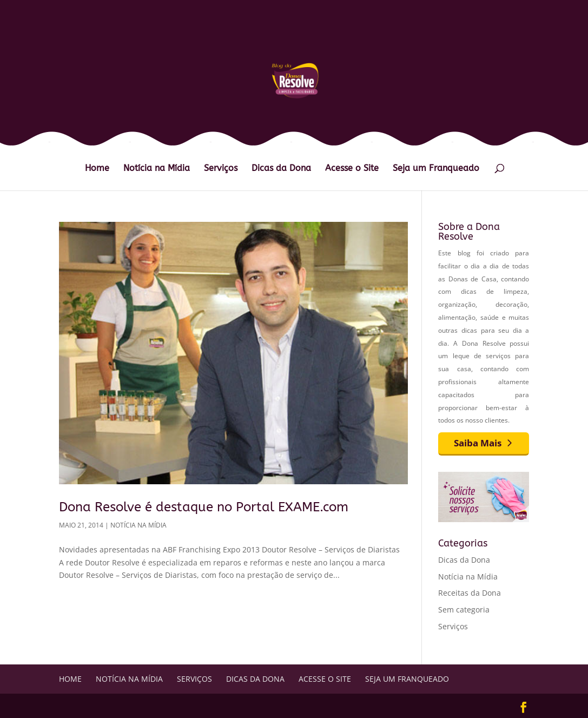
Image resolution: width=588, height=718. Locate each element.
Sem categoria (464, 610)
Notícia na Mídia (157, 169)
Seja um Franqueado (436, 169)
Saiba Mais (478, 443)
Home (97, 169)
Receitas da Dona (470, 593)
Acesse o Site (352, 169)
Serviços (221, 169)
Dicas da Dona (281, 169)
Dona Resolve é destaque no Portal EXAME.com (204, 507)
